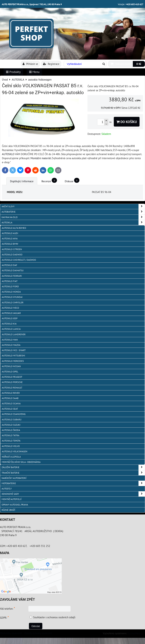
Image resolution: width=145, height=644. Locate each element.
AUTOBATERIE (73, 212)
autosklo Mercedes (13, 361)
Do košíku (127, 122)
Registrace (51, 64)
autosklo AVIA (10, 239)
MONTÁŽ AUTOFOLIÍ (12, 499)
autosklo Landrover (14, 334)
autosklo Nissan (11, 366)
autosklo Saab (10, 398)
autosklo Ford (10, 286)
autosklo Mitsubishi (13, 356)
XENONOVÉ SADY (73, 494)
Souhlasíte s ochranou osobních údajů (54, 617)
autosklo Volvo (11, 446)
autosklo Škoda (11, 430)
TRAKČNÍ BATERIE (73, 473)
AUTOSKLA (73, 223)
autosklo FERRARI (12, 276)
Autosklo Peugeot (12, 377)
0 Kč (139, 64)
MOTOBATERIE (73, 483)
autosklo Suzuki (11, 425)
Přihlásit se (30, 64)
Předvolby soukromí (11, 633)
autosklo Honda (11, 292)
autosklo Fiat (10, 281)
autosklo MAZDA (11, 345)
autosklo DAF (10, 265)
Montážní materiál (41, 158)
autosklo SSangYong (14, 414)
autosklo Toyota (11, 441)
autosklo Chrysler (13, 303)
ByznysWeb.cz (135, 633)
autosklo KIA (9, 324)
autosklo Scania (11, 404)
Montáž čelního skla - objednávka (21, 462)
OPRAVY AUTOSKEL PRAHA (15, 505)
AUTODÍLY (7, 489)
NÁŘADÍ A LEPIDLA (11, 457)
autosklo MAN (10, 340)
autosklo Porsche (12, 382)
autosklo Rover (11, 393)
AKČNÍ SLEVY (73, 206)
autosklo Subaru (12, 420)
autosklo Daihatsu (13, 270)
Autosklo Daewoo (12, 255)
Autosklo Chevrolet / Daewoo (19, 260)
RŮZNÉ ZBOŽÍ (8, 510)
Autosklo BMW (10, 244)
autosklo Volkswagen (15, 451)
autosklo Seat (10, 409)
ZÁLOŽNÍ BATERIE (73, 467)
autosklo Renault (12, 388)
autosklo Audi (10, 233)
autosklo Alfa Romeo (14, 228)
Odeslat (36, 626)
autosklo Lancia (11, 329)
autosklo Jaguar (11, 313)
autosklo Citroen (12, 249)
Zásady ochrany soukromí (38, 633)
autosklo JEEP (10, 318)
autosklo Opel (10, 372)
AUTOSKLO (8, 154)
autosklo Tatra (11, 435)
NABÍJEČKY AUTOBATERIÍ (14, 478)
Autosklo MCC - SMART (14, 350)
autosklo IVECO (10, 308)
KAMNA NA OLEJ (73, 217)
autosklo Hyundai (12, 297)
